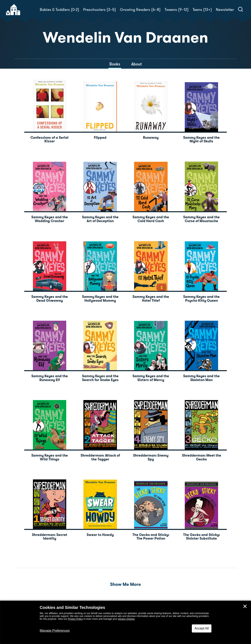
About (137, 64)
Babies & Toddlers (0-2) (59, 10)
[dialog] (125, 622)
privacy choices (126, 619)
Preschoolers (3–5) (100, 10)
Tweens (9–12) (177, 10)
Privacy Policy (75, 619)
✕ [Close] (245, 606)
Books (115, 64)
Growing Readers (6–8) (140, 10)
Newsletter (225, 10)
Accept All (202, 628)
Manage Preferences (55, 631)
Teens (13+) (202, 10)
